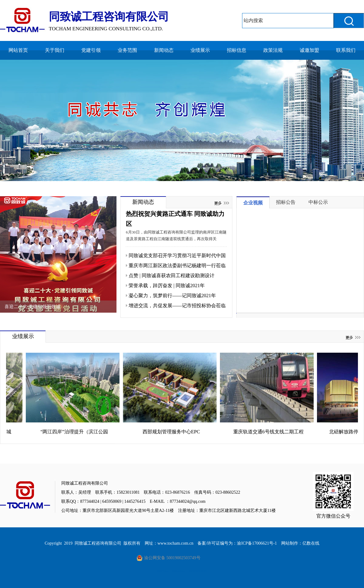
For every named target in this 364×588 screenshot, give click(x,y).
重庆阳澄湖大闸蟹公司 (198, 571)
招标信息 (237, 50)
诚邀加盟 (309, 50)
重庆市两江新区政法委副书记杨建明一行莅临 (177, 265)
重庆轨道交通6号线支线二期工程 (271, 432)
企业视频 (253, 203)
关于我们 (55, 50)
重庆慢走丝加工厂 (179, 571)
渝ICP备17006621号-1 (257, 543)
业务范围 (127, 50)
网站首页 (18, 50)
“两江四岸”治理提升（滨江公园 (76, 432)
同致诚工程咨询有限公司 (98, 543)
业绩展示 (200, 50)
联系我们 (346, 50)
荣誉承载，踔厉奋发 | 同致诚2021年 (167, 286)
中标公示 (318, 202)
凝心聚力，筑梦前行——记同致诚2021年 (172, 296)
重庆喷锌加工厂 (163, 571)
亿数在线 (311, 543)
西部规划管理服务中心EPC (173, 432)
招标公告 (286, 202)
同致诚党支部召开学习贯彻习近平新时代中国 (177, 255)
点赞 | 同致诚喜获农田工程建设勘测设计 (172, 276)
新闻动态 (164, 50)
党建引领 (91, 50)
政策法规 (273, 50)
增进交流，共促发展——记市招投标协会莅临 (177, 306)
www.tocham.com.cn (175, 543)
